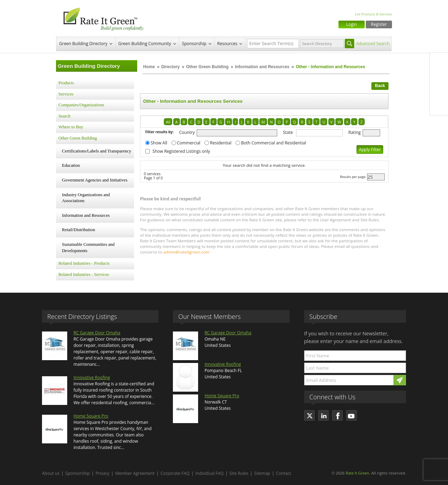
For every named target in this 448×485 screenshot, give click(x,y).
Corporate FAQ (175, 473)
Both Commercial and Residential (274, 143)
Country (187, 132)
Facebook (439, 62)
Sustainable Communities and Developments (88, 248)
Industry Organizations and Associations (86, 198)
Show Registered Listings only (181, 151)
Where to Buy (71, 127)
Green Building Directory (83, 44)
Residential (221, 143)
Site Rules (239, 473)
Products (66, 83)
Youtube (439, 106)
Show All (159, 143)
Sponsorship (194, 44)
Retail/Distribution (78, 230)
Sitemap (262, 473)
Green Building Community (145, 44)
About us (51, 473)
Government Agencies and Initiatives (95, 180)
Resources (227, 44)
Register (379, 24)
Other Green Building (207, 67)
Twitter (439, 77)
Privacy (103, 473)
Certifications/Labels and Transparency (97, 151)
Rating (354, 132)
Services (66, 94)
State (288, 132)
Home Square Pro (91, 416)
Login (351, 24)
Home (149, 67)
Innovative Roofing (92, 377)
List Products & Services (373, 14)
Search (64, 116)
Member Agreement (135, 473)
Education (71, 165)
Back (380, 86)
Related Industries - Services (84, 274)
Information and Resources (263, 67)
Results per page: (353, 177)
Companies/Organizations (81, 105)
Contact (284, 473)
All (168, 122)
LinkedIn (439, 91)
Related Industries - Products (84, 263)
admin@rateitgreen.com (187, 252)
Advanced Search (373, 44)
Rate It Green (357, 473)
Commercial (188, 143)
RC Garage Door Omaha (97, 333)
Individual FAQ (209, 473)
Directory (171, 67)
